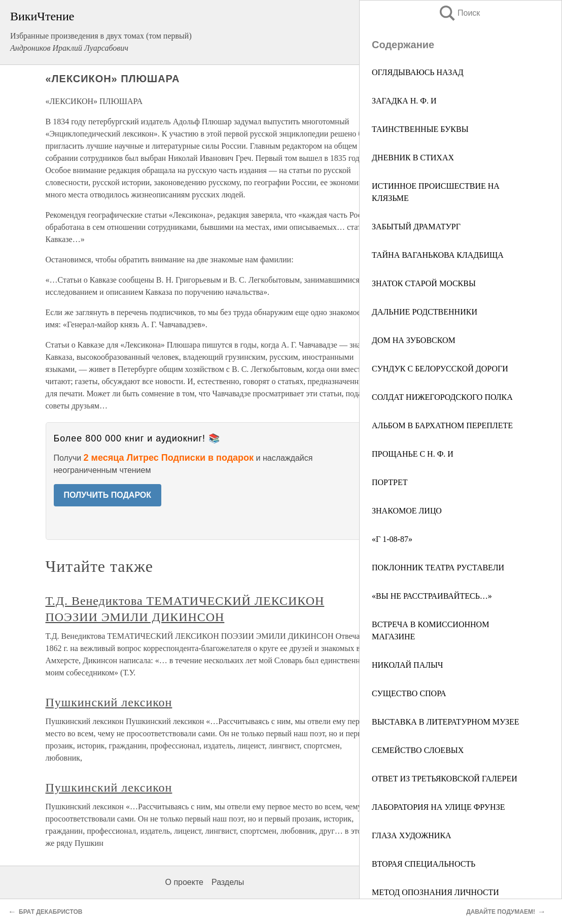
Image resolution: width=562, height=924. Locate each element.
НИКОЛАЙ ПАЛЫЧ (407, 665)
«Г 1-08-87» (392, 539)
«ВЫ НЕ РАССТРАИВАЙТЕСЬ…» (432, 596)
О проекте (184, 882)
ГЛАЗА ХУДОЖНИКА (412, 835)
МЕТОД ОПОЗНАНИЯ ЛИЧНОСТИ (435, 892)
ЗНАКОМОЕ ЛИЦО (407, 511)
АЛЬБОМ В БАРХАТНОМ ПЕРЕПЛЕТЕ (442, 425)
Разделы (228, 882)
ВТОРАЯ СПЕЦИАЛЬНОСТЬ (424, 864)
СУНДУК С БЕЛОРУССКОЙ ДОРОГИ (440, 369)
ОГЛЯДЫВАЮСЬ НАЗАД (418, 72)
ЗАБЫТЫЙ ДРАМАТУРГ (416, 227)
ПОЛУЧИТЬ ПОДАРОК (108, 495)
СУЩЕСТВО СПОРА (409, 693)
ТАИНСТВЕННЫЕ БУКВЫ (420, 129)
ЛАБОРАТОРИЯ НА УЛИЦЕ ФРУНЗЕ (438, 807)
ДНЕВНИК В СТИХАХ (413, 158)
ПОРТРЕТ (390, 482)
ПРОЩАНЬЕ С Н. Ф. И (413, 454)
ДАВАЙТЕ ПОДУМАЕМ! (501, 912)
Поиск (459, 13)
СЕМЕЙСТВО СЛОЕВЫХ (418, 750)
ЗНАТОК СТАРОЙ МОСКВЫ (424, 283)
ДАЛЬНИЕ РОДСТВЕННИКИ (425, 312)
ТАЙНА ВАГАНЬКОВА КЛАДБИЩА (438, 255)
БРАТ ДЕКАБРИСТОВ (51, 912)
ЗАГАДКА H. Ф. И (404, 101)
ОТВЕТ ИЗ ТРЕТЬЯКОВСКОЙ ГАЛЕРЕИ (445, 779)
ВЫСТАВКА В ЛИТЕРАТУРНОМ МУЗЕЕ (446, 722)
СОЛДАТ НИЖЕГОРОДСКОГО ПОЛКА (442, 397)
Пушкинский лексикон (109, 702)
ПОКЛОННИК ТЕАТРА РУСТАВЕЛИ (438, 568)
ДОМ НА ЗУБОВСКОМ (414, 340)
